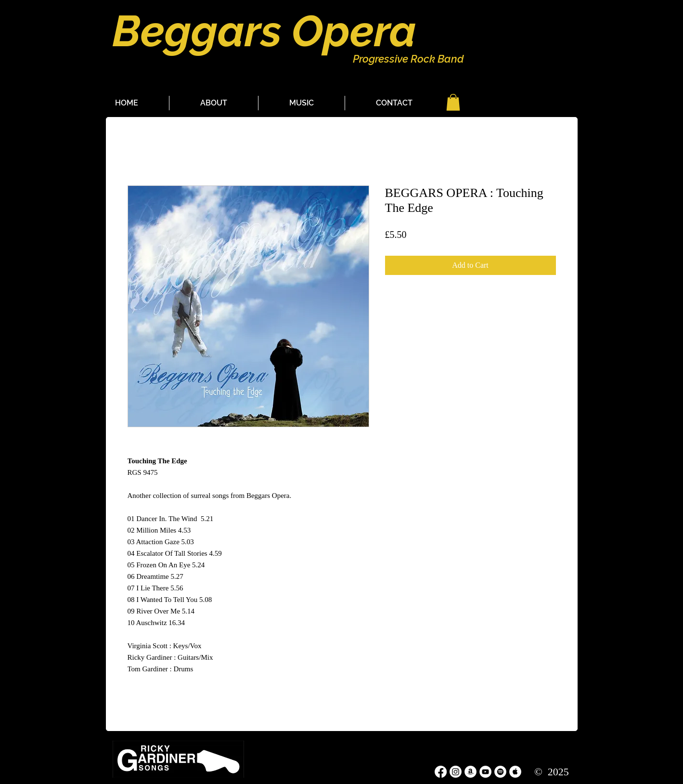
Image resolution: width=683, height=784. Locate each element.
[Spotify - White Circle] (500, 772)
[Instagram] (456, 772)
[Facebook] (441, 772)
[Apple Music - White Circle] (515, 772)
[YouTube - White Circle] (485, 772)
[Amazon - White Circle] (470, 772)
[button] (453, 102)
